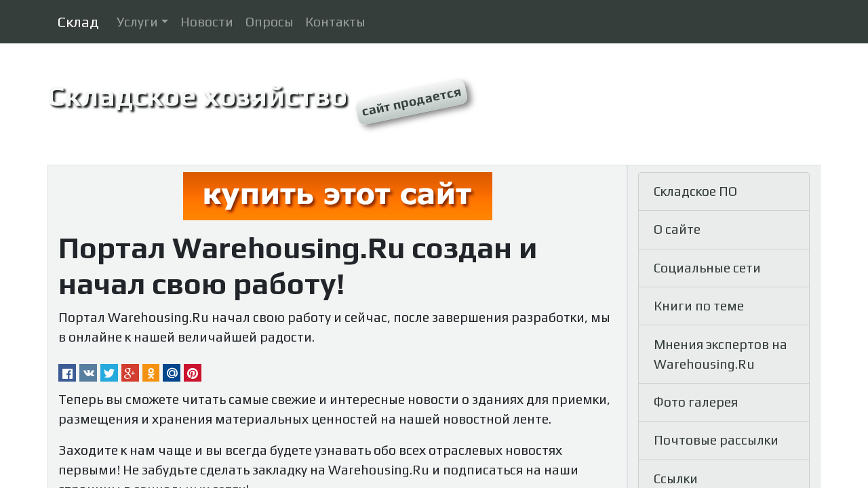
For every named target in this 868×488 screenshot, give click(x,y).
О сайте (677, 229)
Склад (78, 22)
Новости (207, 22)
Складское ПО (695, 191)
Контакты (335, 22)
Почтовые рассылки (716, 440)
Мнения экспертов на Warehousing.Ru (721, 354)
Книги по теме (699, 306)
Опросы (270, 22)
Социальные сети (707, 268)
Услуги (137, 22)
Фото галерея (696, 402)
